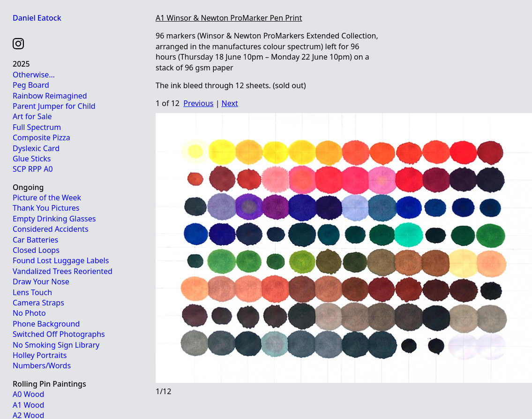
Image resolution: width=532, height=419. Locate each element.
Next (230, 103)
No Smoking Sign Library (56, 345)
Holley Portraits (40, 355)
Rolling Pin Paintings (49, 384)
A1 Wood (28, 405)
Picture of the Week (47, 198)
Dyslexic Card (36, 148)
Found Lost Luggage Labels (61, 260)
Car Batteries (35, 240)
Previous (198, 103)
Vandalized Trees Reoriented (63, 271)
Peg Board (31, 85)
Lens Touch (32, 292)
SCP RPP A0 (33, 169)
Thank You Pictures (46, 208)
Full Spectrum (37, 127)
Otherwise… (34, 75)
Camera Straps (38, 303)
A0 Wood (28, 394)
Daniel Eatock (37, 18)
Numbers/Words (42, 366)
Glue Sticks (32, 159)
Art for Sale (32, 116)
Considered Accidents (51, 229)
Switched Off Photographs (59, 334)
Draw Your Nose (41, 282)
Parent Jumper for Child (54, 106)
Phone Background (46, 324)
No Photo (29, 313)
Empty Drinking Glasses (54, 219)
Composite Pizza (41, 137)
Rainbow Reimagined (50, 96)
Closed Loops (36, 250)
